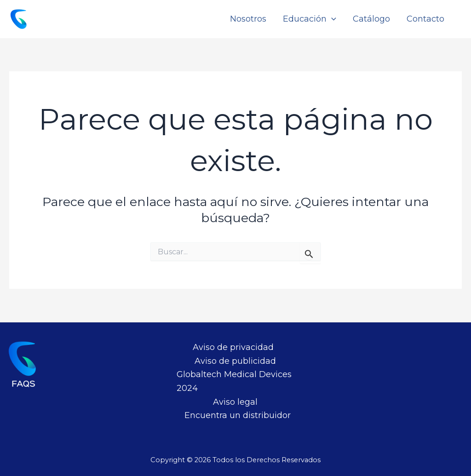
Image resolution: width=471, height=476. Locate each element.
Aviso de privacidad (233, 347)
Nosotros (248, 19)
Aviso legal (235, 402)
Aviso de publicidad (235, 361)
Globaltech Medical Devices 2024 (234, 381)
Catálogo (371, 19)
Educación (310, 19)
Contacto (425, 19)
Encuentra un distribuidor (238, 415)
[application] (331, 19)
